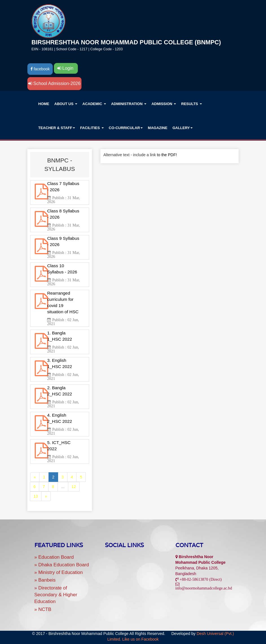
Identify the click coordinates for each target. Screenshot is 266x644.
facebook (40, 69)
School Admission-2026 (54, 83)
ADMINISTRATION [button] (129, 104)
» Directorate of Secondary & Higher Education (56, 595)
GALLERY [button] (183, 128)
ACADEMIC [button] (94, 104)
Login (66, 68)
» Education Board (54, 557)
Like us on (140, 639)
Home (44, 104)
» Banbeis (45, 580)
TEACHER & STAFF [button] (57, 128)
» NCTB (43, 609)
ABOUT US (66, 104)
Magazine (158, 128)
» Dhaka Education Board (62, 565)
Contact (189, 545)
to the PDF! (167, 155)
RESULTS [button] (191, 104)
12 (74, 487)
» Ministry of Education (59, 572)
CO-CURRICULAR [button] (126, 128)
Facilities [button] (92, 128)
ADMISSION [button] (164, 104)
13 (36, 496)
